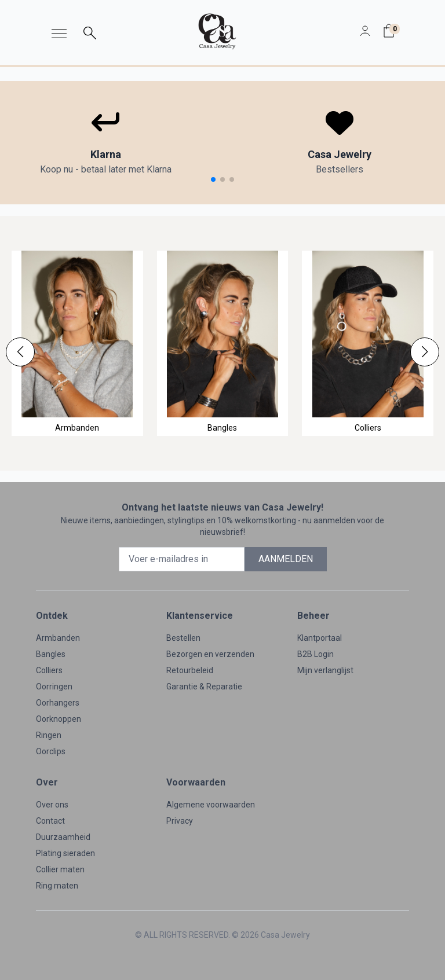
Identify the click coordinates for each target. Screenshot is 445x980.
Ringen (49, 735)
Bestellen (183, 638)
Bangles (51, 654)
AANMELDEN (286, 559)
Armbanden (58, 638)
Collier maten (60, 869)
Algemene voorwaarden (211, 805)
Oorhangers (58, 703)
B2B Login (315, 654)
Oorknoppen (59, 719)
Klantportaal (320, 638)
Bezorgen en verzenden (210, 654)
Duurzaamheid (63, 837)
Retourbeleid (190, 670)
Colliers (49, 670)
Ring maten (57, 886)
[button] (20, 352)
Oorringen (54, 687)
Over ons (52, 805)
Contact (50, 821)
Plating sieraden (65, 853)
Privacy (180, 821)
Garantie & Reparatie (204, 687)
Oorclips (51, 751)
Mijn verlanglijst (325, 670)
